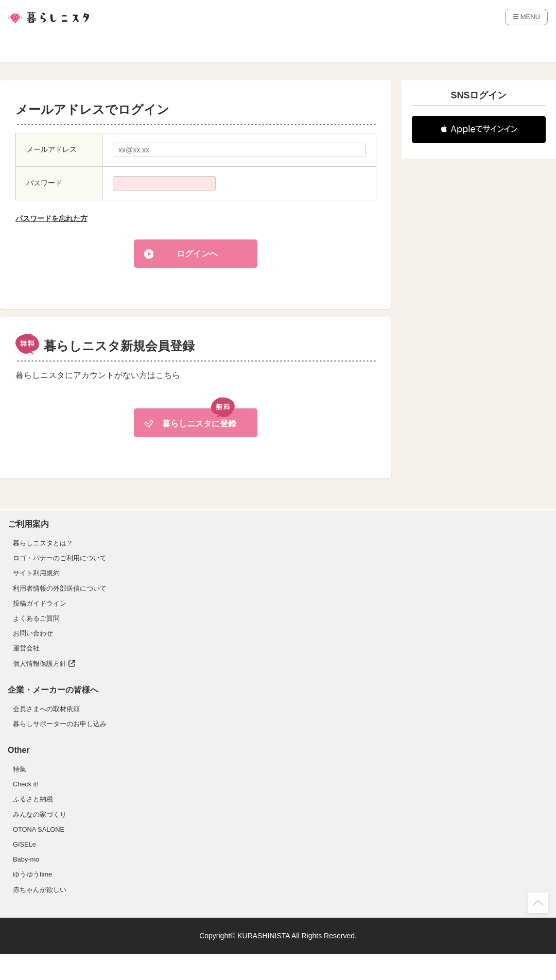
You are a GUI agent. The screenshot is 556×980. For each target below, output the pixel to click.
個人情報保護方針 (44, 664)
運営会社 (26, 648)
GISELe (24, 844)
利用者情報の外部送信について (60, 588)
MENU (526, 17)
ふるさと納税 (33, 799)
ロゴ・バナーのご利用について (60, 558)
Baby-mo (26, 859)
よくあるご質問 (36, 618)
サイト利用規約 (36, 573)
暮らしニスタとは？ (43, 543)
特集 (20, 769)
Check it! (26, 784)
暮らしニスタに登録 (199, 424)
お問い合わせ (33, 633)
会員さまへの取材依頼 (46, 709)
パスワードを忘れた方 (51, 218)
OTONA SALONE (39, 829)
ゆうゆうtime (32, 874)
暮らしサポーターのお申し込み (60, 724)
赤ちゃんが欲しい (40, 890)
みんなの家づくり (40, 814)
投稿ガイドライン (40, 603)
